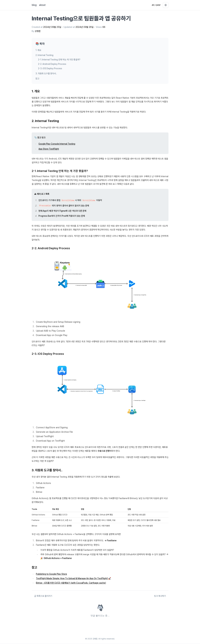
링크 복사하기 (160, 596)
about (42, 5)
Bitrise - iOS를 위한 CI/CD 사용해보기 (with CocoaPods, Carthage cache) (71, 583)
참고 (37, 79)
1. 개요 (38, 50)
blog (34, 5)
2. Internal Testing (44, 55)
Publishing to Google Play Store (51, 574)
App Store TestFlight (49, 149)
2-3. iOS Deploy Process (50, 68)
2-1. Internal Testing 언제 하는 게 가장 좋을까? (59, 60)
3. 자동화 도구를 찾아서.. (46, 73)
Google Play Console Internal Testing (57, 144)
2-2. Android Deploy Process (52, 64)
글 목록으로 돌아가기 (43, 596)
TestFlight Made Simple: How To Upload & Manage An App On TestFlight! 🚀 (73, 578)
